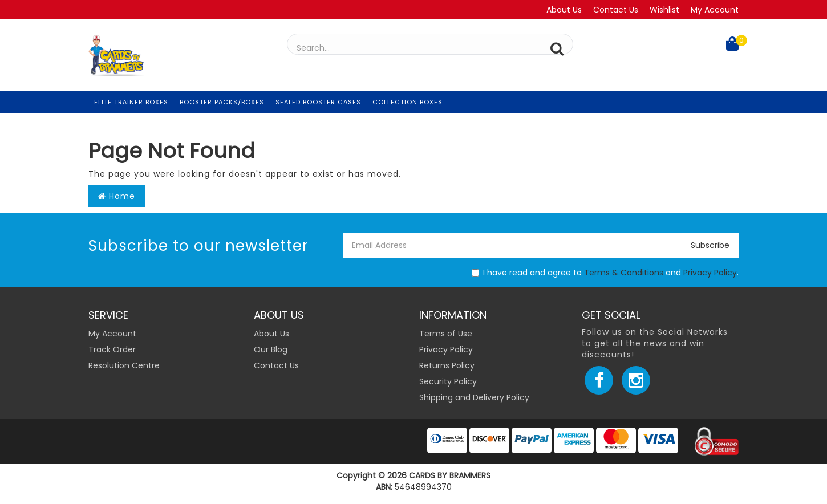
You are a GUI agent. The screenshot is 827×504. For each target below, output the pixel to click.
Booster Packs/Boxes (222, 102)
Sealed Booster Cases (318, 102)
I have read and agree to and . (605, 273)
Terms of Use (446, 334)
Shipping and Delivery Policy (474, 397)
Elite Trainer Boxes (131, 102)
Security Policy (448, 381)
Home (117, 196)
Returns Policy (447, 365)
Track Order (112, 349)
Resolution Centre (124, 365)
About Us (564, 10)
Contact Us (616, 10)
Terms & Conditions (624, 273)
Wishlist (664, 10)
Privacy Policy (710, 273)
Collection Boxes (408, 102)
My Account (715, 10)
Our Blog (271, 349)
